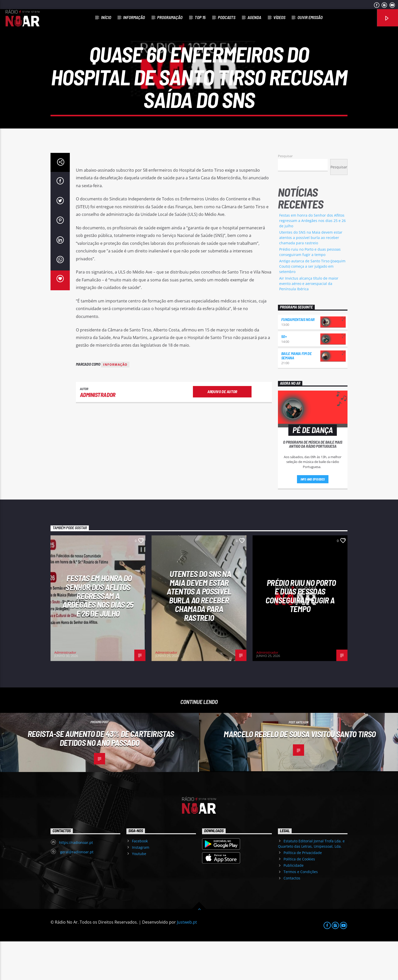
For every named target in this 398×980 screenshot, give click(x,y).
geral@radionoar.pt (76, 890)
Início (106, 17)
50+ (284, 375)
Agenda (254, 17)
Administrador (98, 433)
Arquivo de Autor (222, 430)
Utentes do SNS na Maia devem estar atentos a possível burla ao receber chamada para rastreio (311, 276)
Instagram (141, 886)
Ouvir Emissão (310, 17)
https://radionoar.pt (76, 881)
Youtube (139, 892)
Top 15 (200, 17)
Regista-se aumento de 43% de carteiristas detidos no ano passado (101, 777)
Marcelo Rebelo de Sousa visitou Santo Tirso (300, 773)
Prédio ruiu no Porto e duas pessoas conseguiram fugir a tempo (301, 634)
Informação (134, 17)
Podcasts (227, 17)
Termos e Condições (301, 910)
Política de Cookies (299, 898)
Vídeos (279, 17)
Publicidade (294, 904)
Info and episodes (313, 518)
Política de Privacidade (303, 891)
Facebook (140, 880)
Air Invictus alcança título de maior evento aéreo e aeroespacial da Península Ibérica (309, 322)
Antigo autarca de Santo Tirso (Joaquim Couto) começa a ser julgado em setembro (312, 305)
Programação (170, 17)
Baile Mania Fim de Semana (296, 394)
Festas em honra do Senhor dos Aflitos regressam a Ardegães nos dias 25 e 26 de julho (312, 259)
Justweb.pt (187, 961)
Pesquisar (285, 195)
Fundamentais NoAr (298, 358)
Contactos (292, 917)
